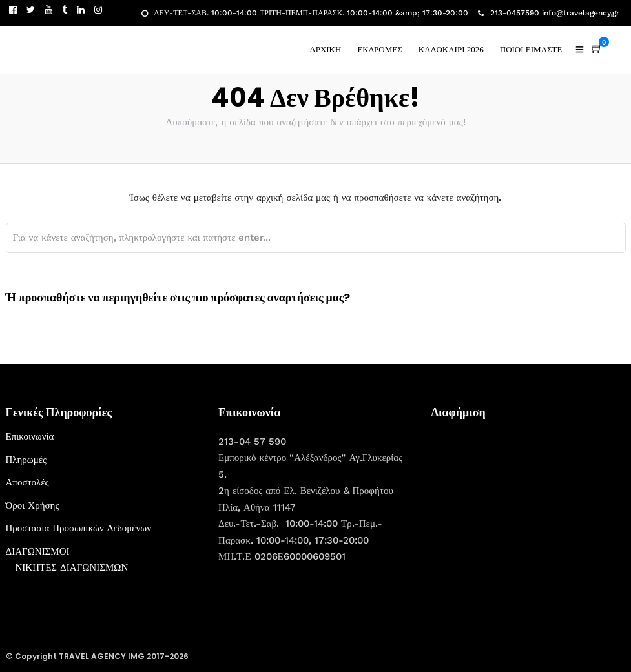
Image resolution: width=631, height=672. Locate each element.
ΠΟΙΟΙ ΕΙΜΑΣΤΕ (531, 49)
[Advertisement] (528, 509)
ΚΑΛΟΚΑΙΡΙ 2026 (451, 49)
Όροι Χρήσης (33, 505)
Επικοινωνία (30, 436)
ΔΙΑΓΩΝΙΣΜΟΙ (38, 551)
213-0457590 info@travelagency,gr (549, 13)
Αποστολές (27, 482)
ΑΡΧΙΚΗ (325, 49)
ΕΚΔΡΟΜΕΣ (379, 49)
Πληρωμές (26, 460)
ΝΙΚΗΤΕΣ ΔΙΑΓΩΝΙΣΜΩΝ (72, 567)
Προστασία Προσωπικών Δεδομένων (79, 528)
